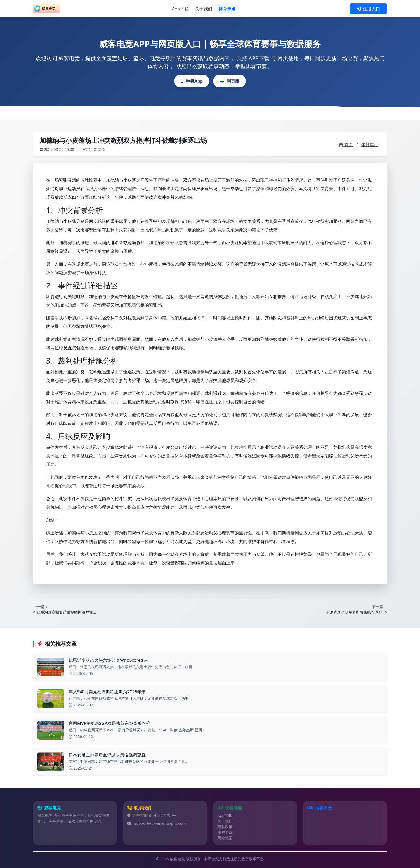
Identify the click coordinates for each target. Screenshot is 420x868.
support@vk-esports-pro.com (160, 823)
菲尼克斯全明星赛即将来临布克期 (356, 612)
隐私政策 (225, 827)
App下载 (180, 9)
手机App (192, 81)
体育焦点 (227, 9)
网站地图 (225, 838)
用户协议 (225, 832)
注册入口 (368, 9)
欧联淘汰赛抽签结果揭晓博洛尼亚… (65, 612)
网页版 (230, 81)
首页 (346, 144)
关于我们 (204, 9)
